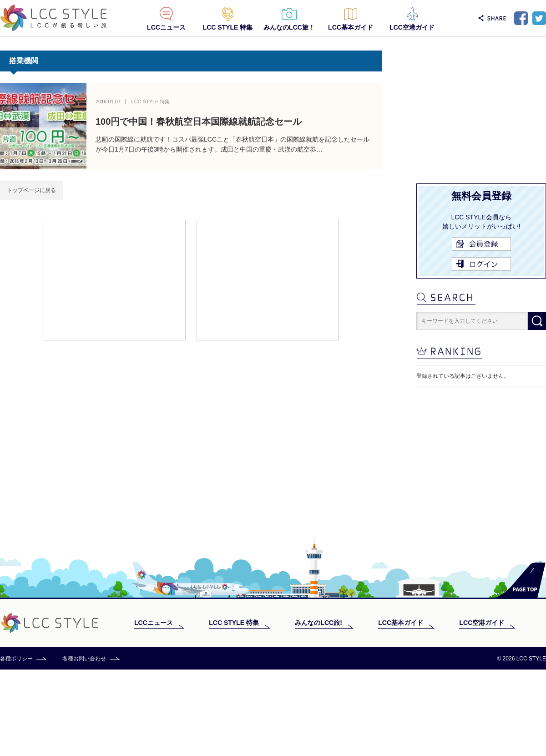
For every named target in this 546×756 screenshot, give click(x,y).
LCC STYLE (53, 18)
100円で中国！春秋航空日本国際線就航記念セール (199, 122)
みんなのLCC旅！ (289, 27)
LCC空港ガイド (412, 27)
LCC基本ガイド (351, 27)
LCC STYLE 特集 (228, 27)
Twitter (539, 18)
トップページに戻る (31, 190)
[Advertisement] (115, 279)
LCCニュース (166, 27)
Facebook (521, 18)
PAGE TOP (521, 667)
